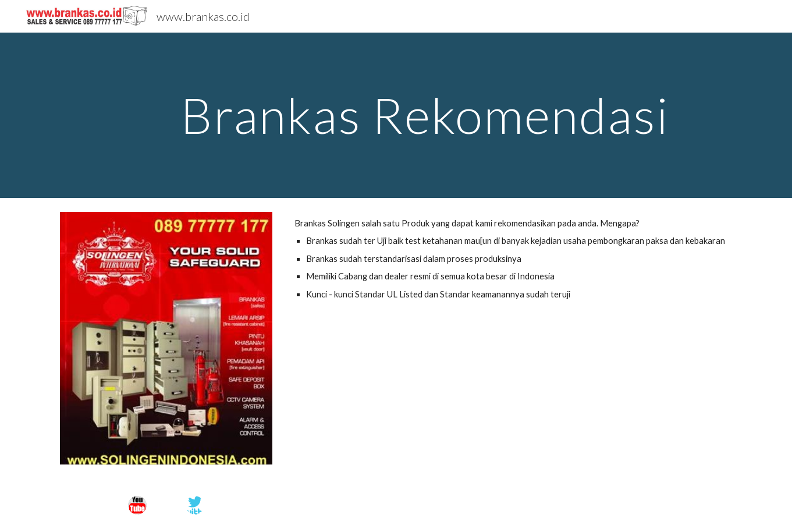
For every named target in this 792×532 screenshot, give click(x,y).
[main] (425, 115)
